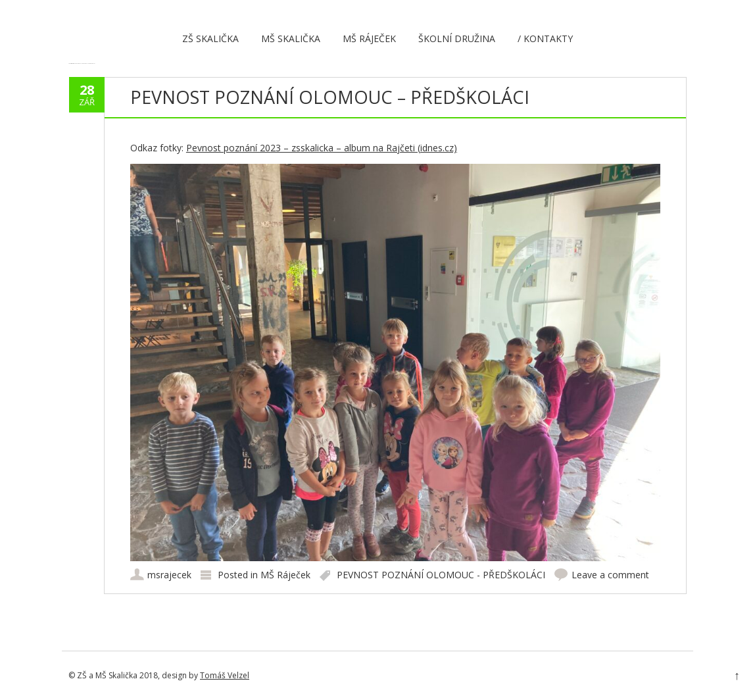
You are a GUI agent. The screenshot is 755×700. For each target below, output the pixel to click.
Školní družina (457, 38)
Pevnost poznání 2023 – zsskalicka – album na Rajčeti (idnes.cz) (322, 148)
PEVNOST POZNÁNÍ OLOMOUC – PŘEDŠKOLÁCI (330, 97)
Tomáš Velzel (225, 675)
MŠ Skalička (291, 38)
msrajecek (169, 575)
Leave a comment (610, 575)
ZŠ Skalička (210, 38)
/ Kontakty (545, 38)
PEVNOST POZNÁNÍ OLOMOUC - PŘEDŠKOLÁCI (441, 575)
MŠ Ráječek (369, 38)
